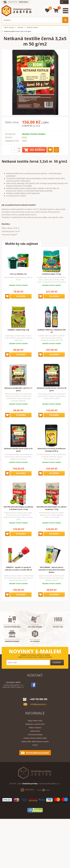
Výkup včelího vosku (35, 721)
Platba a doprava (35, 728)
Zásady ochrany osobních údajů (35, 738)
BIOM (24, 137)
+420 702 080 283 (38, 699)
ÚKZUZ (35, 745)
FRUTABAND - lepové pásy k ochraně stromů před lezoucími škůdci (52, 570)
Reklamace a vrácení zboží (35, 724)
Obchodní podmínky (35, 735)
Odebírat (57, 663)
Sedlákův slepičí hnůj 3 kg (18, 330)
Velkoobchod (35, 731)
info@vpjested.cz (38, 704)
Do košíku (34, 150)
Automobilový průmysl (37, 753)
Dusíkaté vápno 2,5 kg (52, 274)
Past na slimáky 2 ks (18, 274)
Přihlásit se (13, 2)
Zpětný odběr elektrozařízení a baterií (35, 742)
